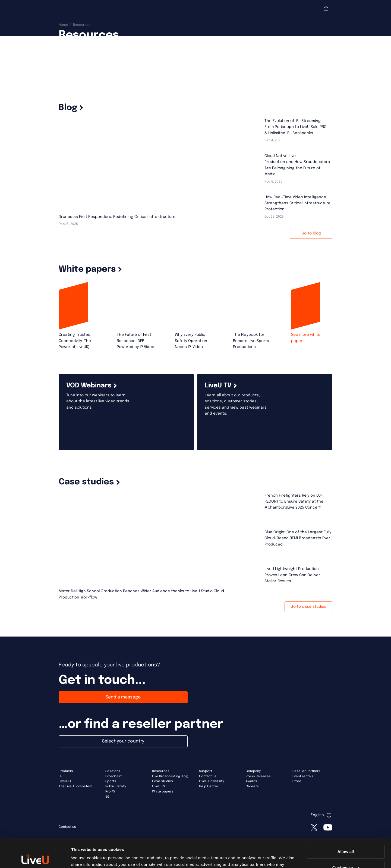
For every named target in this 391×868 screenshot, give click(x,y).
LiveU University (212, 781)
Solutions (113, 771)
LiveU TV (159, 786)
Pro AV (110, 792)
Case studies (163, 781)
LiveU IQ (65, 781)
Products (66, 771)
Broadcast (113, 776)
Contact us (208, 776)
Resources (161, 771)
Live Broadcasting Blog (170, 776)
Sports (111, 781)
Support (206, 771)
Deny (346, 855)
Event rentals (303, 776)
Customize (346, 839)
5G (107, 797)
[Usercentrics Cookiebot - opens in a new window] (35, 857)
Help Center (209, 786)
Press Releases (258, 776)
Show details (84, 857)
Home (63, 25)
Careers (252, 786)
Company (253, 771)
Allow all (346, 823)
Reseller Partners (306, 771)
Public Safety (116, 786)
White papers (163, 792)
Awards (251, 781)
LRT (61, 776)
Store (297, 781)
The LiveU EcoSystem (75, 786)
